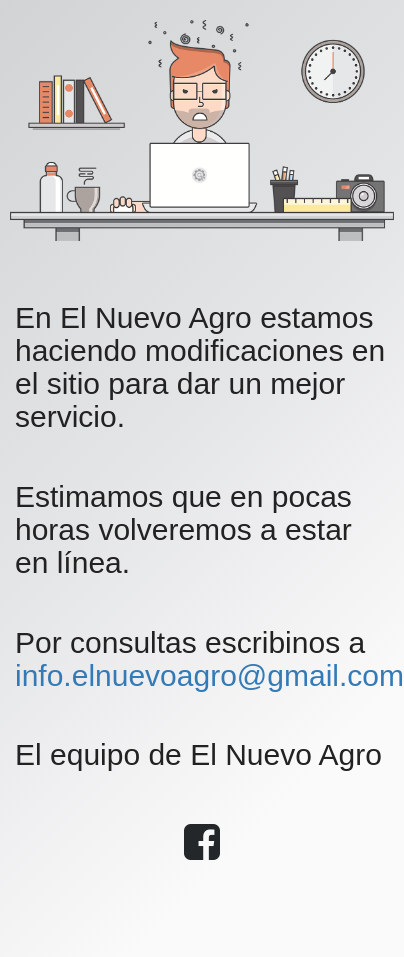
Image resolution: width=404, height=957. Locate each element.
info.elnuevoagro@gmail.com (209, 675)
